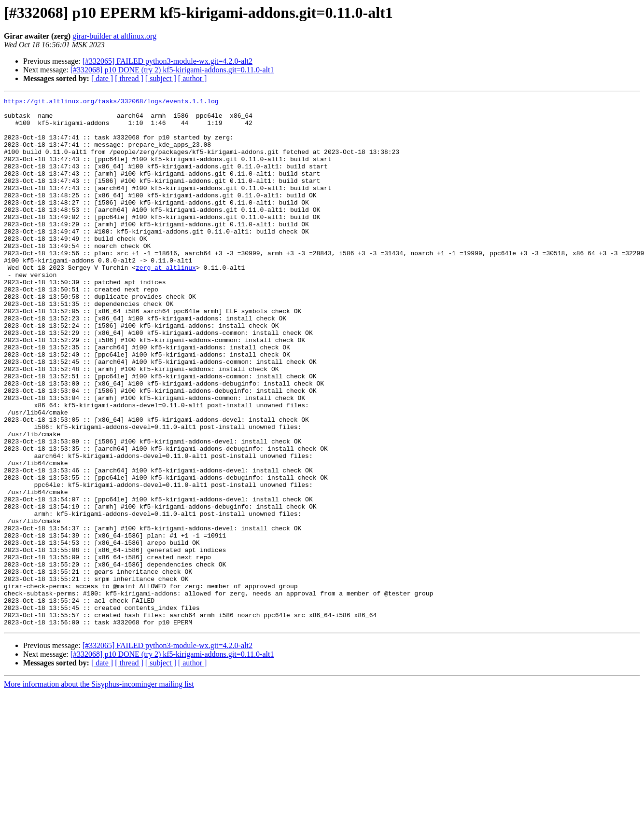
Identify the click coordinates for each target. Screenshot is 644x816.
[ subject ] (161, 78)
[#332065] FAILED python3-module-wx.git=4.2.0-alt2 (168, 61)
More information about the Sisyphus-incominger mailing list (99, 790)
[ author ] (193, 78)
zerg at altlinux (166, 302)
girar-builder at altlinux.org (114, 36)
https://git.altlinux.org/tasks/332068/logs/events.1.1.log (111, 102)
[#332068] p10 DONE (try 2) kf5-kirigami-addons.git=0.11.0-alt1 (172, 70)
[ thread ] (129, 78)
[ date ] (102, 78)
